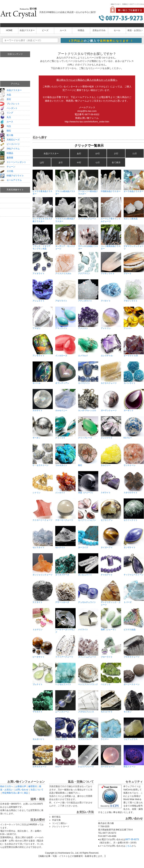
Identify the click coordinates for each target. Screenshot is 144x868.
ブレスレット (10, 104)
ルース (63, 30)
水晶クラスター (27, 30)
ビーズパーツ (10, 144)
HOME (9, 30)
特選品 (81, 30)
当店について (37, 790)
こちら (129, 846)
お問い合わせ (22, 790)
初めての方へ (7, 786)
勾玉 (6, 126)
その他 (7, 171)
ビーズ (45, 30)
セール (117, 30)
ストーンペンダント (13, 162)
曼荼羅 (7, 158)
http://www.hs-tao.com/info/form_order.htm (87, 122)
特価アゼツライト (12, 176)
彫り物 (7, 135)
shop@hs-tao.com (87, 111)
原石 (6, 99)
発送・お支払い (135, 30)
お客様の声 (21, 786)
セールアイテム (11, 180)
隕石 (6, 131)
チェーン (8, 167)
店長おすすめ (99, 30)
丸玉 (6, 117)
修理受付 (33, 786)
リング (7, 113)
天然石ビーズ (10, 140)
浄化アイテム (10, 149)
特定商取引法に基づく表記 (15, 793)
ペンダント (9, 108)
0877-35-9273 (132, 839)
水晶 (6, 95)
